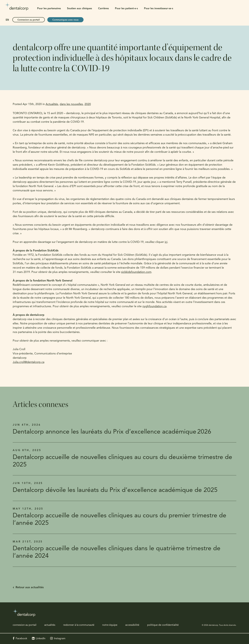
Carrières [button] (103, 9)
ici (166, 242)
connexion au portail (25, 625)
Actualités (52, 104)
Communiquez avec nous (65, 20)
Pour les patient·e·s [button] (126, 9)
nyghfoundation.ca (154, 307)
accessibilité (132, 625)
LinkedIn (41, 639)
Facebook (21, 639)
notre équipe (110, 625)
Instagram (60, 639)
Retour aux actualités (30, 587)
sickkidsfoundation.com (136, 272)
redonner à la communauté (79, 625)
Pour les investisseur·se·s (159, 9)
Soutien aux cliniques (79, 9)
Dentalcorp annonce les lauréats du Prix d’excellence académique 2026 (112, 432)
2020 (88, 104)
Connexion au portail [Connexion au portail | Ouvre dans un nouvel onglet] (29, 20)
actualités (50, 625)
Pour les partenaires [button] (49, 9)
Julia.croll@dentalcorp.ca (29, 362)
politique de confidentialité (163, 625)
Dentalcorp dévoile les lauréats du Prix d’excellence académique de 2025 (115, 490)
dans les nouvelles (71, 104)
